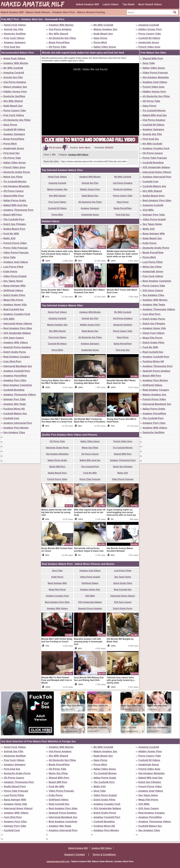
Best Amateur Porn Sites (18, 328)
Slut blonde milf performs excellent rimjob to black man (89, 550)
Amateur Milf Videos (78, 155)
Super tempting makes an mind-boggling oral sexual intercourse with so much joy (121, 512)
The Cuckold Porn (14, 219)
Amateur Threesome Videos (20, 395)
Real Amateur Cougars (17, 357)
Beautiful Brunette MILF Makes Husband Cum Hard (89, 291)
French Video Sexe (149, 47)
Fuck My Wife (11, 234)
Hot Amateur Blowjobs (17, 186)
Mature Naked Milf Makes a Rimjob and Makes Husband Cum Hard (88, 254)
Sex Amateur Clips (14, 432)
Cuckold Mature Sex (15, 413)
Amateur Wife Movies (61, 25)
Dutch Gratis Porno (15, 352)
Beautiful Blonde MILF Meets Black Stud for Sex (121, 382)
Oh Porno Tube (57, 47)
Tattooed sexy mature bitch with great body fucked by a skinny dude (121, 680)
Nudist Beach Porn (14, 229)
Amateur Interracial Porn (18, 423)
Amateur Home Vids (15, 305)
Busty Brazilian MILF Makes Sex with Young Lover (55, 291)
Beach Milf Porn (13, 215)
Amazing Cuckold (149, 25)
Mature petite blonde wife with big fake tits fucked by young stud (56, 512)
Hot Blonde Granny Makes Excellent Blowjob (120, 550)
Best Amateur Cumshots (18, 385)
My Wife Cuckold (103, 25)
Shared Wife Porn (14, 196)
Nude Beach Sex (103, 34)
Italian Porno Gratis (15, 200)
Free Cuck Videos (14, 38)
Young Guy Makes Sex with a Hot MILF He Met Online (56, 382)
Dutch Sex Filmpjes (15, 224)
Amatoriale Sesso (149, 42)
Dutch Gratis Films (14, 295)
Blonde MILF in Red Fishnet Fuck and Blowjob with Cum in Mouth (57, 680)
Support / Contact (74, 854)
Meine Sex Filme (13, 177)
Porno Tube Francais (15, 248)
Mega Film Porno (13, 300)
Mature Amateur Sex (105, 29)
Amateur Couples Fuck (17, 314)
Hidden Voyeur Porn (150, 29)
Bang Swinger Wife (15, 286)
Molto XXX (9, 238)
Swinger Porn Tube (15, 399)
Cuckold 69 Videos (149, 38)
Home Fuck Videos (15, 25)
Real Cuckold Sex (14, 309)
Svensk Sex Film (14, 29)
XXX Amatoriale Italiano (17, 333)
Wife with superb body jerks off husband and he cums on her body (90, 512)
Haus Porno (100, 38)
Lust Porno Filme (13, 267)
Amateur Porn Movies (16, 428)
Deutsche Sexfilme (15, 34)
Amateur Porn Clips (15, 380)
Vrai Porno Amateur (60, 29)
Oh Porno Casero (13, 191)
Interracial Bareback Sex (18, 366)
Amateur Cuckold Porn (17, 371)
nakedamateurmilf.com (58, 862)
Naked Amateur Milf (87, 4)
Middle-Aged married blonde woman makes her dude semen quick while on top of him (122, 254)
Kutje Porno (10, 271)
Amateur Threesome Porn (18, 210)
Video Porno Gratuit (15, 276)
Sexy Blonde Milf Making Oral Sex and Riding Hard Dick (89, 679)
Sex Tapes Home (13, 281)
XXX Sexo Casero (14, 338)
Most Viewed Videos (150, 4)
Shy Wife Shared (58, 34)
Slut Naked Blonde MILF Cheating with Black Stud (87, 382)
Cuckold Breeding (14, 390)
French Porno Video (15, 243)
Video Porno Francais (16, 253)
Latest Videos (111, 4)
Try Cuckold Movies (15, 181)
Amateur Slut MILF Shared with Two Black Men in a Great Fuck (57, 420)
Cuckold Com (11, 418)
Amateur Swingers (15, 42)
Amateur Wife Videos (16, 342)
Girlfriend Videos (13, 290)
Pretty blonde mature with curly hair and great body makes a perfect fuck (57, 254)
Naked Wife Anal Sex (15, 205)
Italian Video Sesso (105, 47)
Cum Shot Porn (12, 361)
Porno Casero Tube (150, 34)
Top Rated (128, 4)
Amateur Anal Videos (16, 262)
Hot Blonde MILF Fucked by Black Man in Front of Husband (90, 420)
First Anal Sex (12, 47)
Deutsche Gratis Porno (17, 172)
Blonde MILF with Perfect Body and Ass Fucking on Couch (57, 640)
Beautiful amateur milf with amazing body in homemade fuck (88, 642)
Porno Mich (100, 42)
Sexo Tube (9, 257)
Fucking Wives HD (14, 409)
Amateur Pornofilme (15, 376)
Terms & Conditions (104, 854)
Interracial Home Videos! (18, 324)
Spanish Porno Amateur (17, 347)
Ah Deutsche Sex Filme (62, 38)
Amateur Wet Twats (15, 404)
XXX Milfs (9, 319)
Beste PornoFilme (59, 42)
